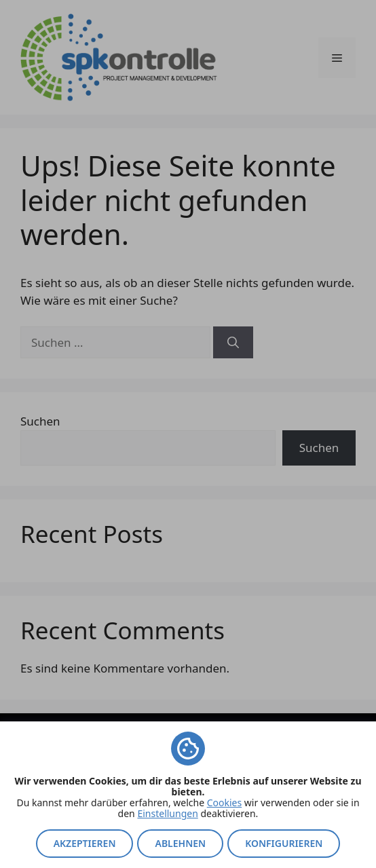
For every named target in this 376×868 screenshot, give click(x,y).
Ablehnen (180, 843)
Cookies (224, 803)
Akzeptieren (85, 843)
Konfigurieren (284, 843)
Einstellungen (167, 813)
